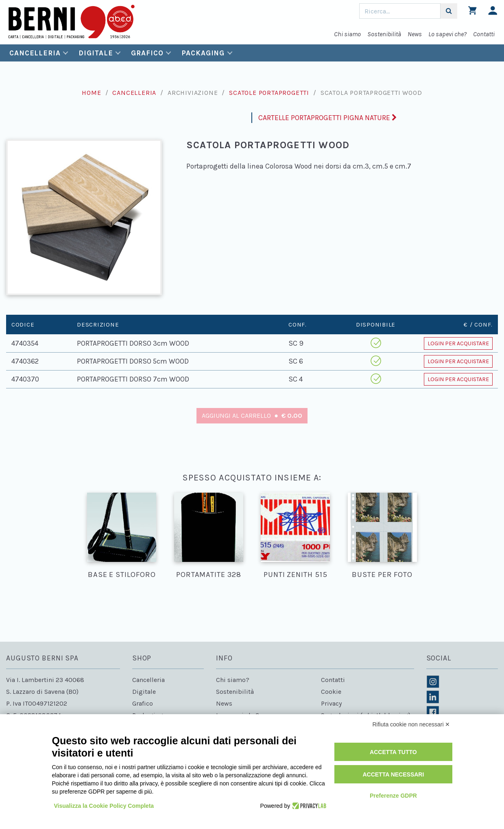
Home (91, 93)
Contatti (484, 34)
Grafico (147, 53)
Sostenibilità (384, 34)
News (415, 34)
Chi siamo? (233, 680)
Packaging (203, 53)
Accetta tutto (393, 752)
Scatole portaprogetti (269, 93)
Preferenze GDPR (393, 796)
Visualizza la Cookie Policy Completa (104, 806)
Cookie (331, 692)
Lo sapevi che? (447, 34)
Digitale (96, 53)
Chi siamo (347, 34)
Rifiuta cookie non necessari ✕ (411, 724)
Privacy (331, 703)
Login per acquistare (458, 343)
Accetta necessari (393, 774)
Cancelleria (35, 53)
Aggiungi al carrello (252, 416)
